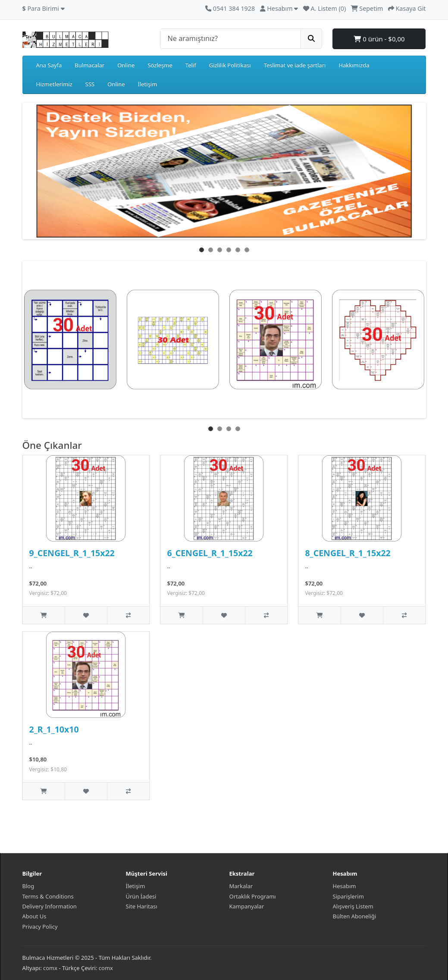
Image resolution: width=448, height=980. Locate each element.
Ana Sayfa (49, 65)
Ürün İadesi (141, 896)
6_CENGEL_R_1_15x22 (210, 553)
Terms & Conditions (48, 896)
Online (126, 65)
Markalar (241, 886)
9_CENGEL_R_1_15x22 (72, 553)
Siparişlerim (348, 896)
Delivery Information (50, 906)
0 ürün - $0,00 (379, 39)
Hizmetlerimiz (54, 84)
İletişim (148, 84)
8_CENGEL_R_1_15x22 (348, 553)
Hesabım (345, 886)
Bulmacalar (89, 65)
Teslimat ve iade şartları (295, 65)
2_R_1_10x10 (54, 729)
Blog (28, 886)
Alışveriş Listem (353, 906)
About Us (34, 916)
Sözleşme (160, 65)
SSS (90, 84)
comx (50, 968)
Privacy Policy (40, 927)
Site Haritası (142, 906)
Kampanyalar (247, 906)
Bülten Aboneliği (355, 916)
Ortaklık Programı (253, 896)
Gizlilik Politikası (230, 65)
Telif (191, 65)
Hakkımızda (354, 65)
